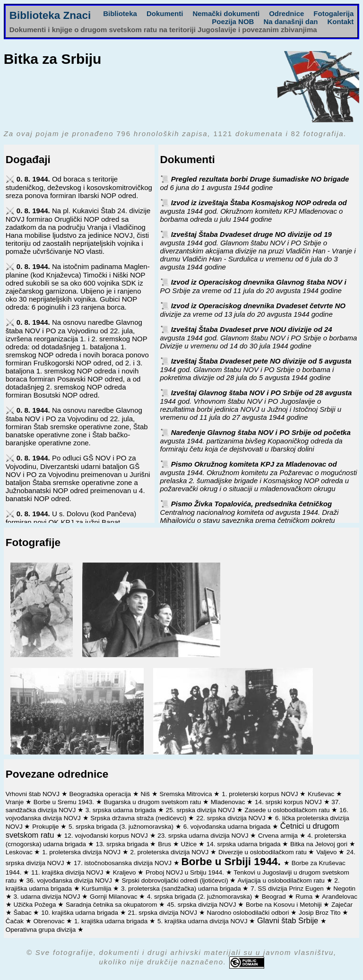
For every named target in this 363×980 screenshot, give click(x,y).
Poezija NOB (233, 22)
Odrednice (286, 13)
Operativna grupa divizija (42, 930)
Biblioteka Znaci (50, 15)
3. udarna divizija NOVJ (48, 897)
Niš (146, 794)
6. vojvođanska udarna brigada (228, 827)
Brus (165, 844)
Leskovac (20, 852)
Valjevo (327, 852)
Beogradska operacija (101, 794)
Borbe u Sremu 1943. (65, 802)
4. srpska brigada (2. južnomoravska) (200, 897)
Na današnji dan (290, 22)
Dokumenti (165, 13)
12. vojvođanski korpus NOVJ (107, 836)
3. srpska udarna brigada (122, 810)
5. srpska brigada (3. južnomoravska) (122, 827)
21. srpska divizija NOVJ (164, 913)
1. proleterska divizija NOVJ (82, 852)
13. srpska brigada (123, 844)
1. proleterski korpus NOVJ (261, 794)
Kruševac (322, 794)
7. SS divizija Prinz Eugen (288, 889)
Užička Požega (35, 905)
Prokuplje (46, 827)
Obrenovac (50, 921)
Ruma (305, 897)
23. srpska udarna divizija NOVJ (204, 836)
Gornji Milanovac (114, 897)
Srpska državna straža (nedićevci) (139, 818)
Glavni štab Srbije (289, 920)
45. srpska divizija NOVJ (202, 905)
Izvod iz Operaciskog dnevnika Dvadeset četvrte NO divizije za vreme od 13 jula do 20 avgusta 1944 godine (253, 310)
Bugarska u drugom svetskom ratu (153, 802)
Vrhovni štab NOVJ (34, 794)
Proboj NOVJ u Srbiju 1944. (186, 872)
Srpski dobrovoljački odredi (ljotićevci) (176, 880)
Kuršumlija (98, 889)
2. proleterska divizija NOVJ (171, 852)
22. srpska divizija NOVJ (232, 818)
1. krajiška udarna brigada (112, 921)
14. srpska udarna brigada (245, 844)
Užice (190, 844)
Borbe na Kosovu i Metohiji (285, 905)
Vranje (16, 802)
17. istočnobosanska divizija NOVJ (124, 863)
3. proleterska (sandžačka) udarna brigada (182, 889)
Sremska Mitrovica (187, 794)
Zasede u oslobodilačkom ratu (288, 810)
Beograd (275, 897)
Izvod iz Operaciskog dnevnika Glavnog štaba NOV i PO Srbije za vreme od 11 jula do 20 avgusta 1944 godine (253, 286)
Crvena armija (279, 836)
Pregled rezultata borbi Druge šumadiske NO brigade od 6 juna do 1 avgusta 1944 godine (255, 183)
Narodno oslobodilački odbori (249, 913)
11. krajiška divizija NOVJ (68, 872)
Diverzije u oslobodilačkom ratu (264, 852)
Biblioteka (120, 13)
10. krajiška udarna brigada (81, 913)
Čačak (16, 921)
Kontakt (340, 22)
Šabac (23, 913)
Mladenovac (229, 802)
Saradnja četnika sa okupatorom (112, 905)
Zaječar (342, 905)
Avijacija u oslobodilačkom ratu (282, 880)
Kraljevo (125, 872)
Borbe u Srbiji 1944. (233, 862)
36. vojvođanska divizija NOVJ (70, 880)
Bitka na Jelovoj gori (320, 844)
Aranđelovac (340, 897)
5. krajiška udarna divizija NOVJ (203, 921)
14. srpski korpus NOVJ (289, 802)
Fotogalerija (333, 13)
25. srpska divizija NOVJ (201, 810)
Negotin (344, 889)
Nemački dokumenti (226, 13)
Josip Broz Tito (320, 913)
